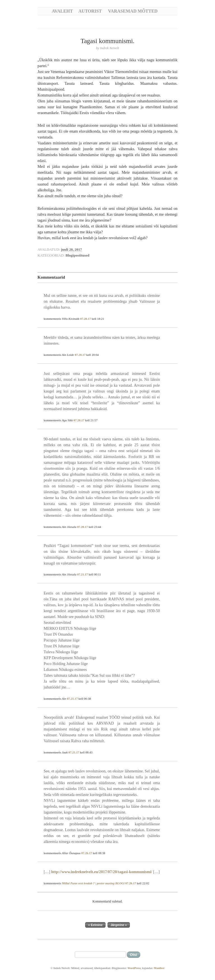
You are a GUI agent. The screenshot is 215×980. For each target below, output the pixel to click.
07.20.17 (86, 319)
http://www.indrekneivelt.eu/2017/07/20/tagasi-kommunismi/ (102, 872)
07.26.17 (87, 853)
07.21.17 (82, 574)
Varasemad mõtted (133, 11)
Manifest (159, 968)
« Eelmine (95, 925)
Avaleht (62, 11)
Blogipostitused (77, 255)
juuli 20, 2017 (72, 249)
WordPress (134, 968)
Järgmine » (119, 925)
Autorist (90, 11)
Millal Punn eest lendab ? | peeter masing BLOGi (93, 883)
